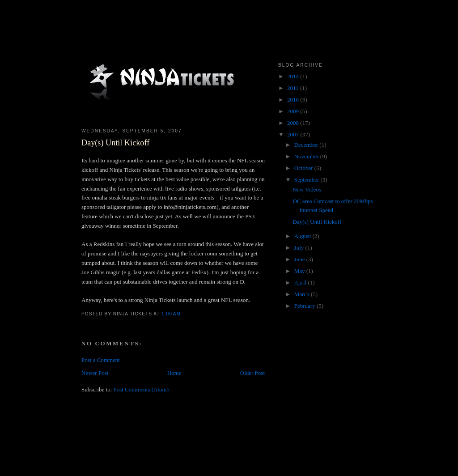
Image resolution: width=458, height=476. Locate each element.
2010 (294, 100)
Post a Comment (101, 360)
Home (174, 373)
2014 (294, 76)
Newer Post (95, 373)
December (307, 145)
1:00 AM (171, 314)
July (300, 248)
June (300, 259)
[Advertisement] (244, 448)
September (307, 180)
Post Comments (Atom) (141, 389)
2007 (294, 134)
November (307, 156)
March (303, 294)
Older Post (252, 373)
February (305, 306)
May (300, 271)
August (303, 236)
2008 (294, 123)
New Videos (307, 189)
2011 (294, 88)
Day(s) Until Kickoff (115, 143)
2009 (294, 111)
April (301, 283)
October (304, 168)
